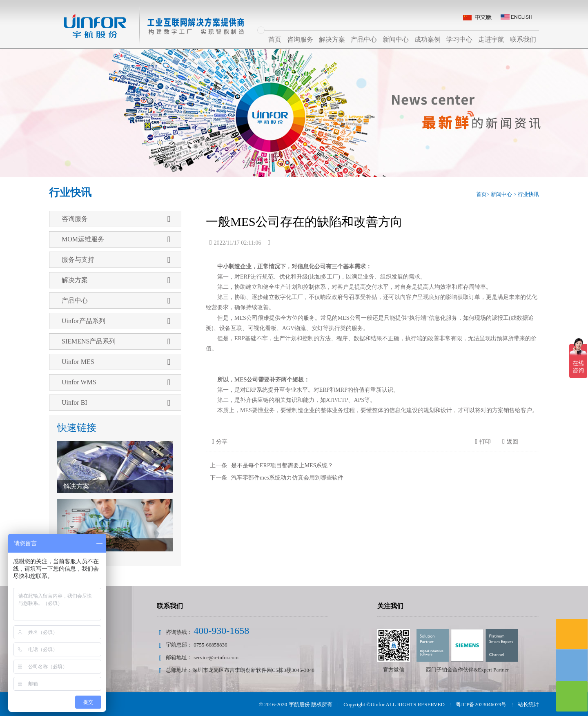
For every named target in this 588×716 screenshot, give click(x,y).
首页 (275, 39)
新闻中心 (396, 39)
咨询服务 (300, 39)
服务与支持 (116, 260)
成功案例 (428, 39)
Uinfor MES (116, 362)
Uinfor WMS (116, 382)
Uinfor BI (116, 403)
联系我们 (523, 39)
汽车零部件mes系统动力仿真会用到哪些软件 (287, 478)
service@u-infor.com (216, 657)
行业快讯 (528, 194)
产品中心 (364, 39)
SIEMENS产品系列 (116, 341)
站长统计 (528, 704)
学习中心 (459, 39)
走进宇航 (491, 39)
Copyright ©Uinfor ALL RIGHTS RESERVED (394, 704)
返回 (510, 442)
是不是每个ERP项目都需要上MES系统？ (282, 465)
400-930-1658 (221, 631)
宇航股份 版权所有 (311, 704)
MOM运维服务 (116, 239)
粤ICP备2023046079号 (481, 704)
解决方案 (332, 39)
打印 (483, 442)
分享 (220, 442)
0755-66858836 (210, 645)
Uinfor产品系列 (116, 321)
